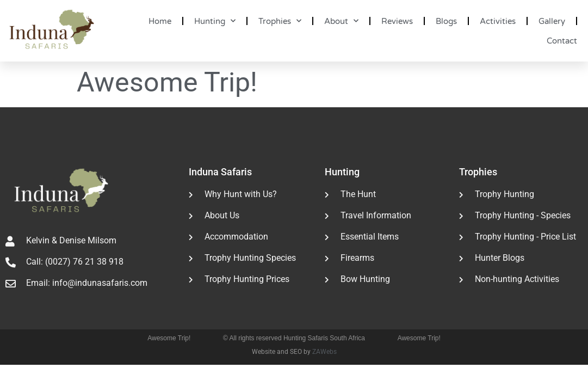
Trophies (280, 21)
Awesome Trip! (169, 338)
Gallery (552, 21)
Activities (498, 21)
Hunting (215, 21)
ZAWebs (324, 352)
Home (160, 21)
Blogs (446, 21)
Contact (562, 41)
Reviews (397, 21)
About (341, 21)
